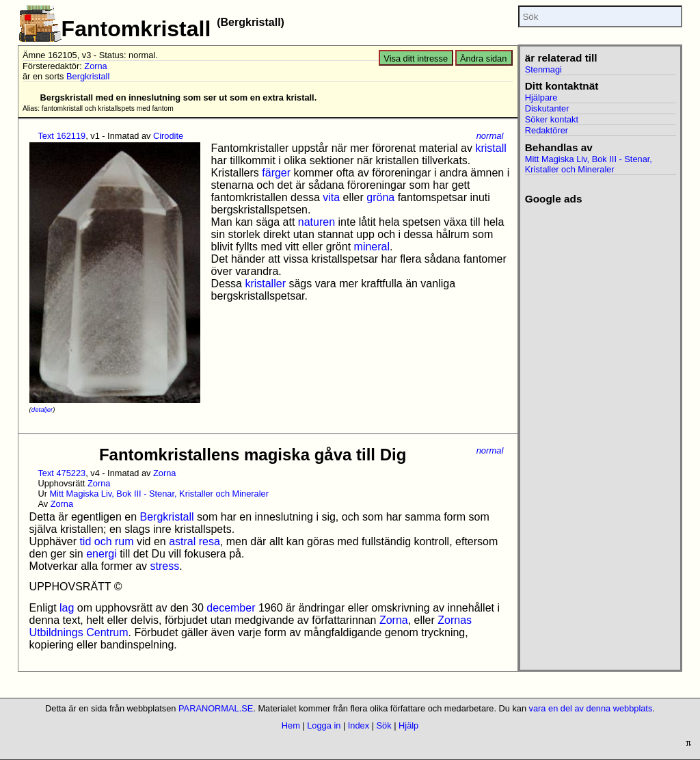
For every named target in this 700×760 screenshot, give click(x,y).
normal (490, 136)
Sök (384, 725)
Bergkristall (88, 76)
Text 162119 (62, 136)
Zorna (95, 66)
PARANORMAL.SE (216, 708)
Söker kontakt (552, 119)
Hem (291, 725)
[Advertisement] (601, 410)
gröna (380, 197)
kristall (490, 148)
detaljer (42, 409)
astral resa (194, 541)
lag (67, 608)
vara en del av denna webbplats (591, 708)
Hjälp (408, 725)
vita (331, 197)
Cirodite (168, 136)
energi (101, 554)
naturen (317, 222)
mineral (372, 247)
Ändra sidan (483, 58)
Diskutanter (547, 108)
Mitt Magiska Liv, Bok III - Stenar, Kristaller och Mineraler (159, 494)
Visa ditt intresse (416, 58)
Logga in (324, 725)
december (231, 608)
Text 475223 (62, 473)
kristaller (265, 284)
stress (165, 566)
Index (359, 725)
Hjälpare (541, 97)
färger (276, 173)
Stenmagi (543, 69)
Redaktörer (547, 130)
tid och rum (106, 541)
